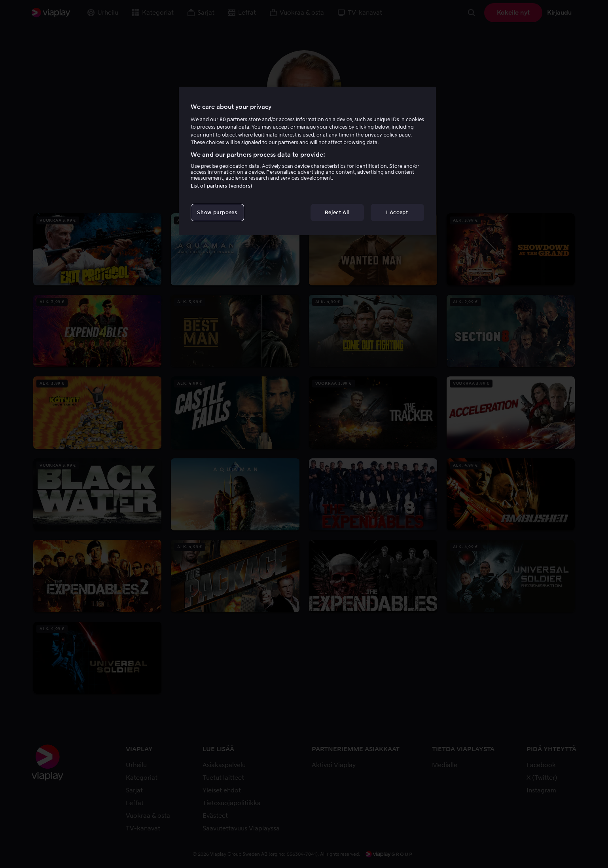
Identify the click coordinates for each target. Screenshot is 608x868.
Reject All (337, 212)
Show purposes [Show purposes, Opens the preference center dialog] (217, 212)
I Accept (397, 212)
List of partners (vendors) (222, 186)
